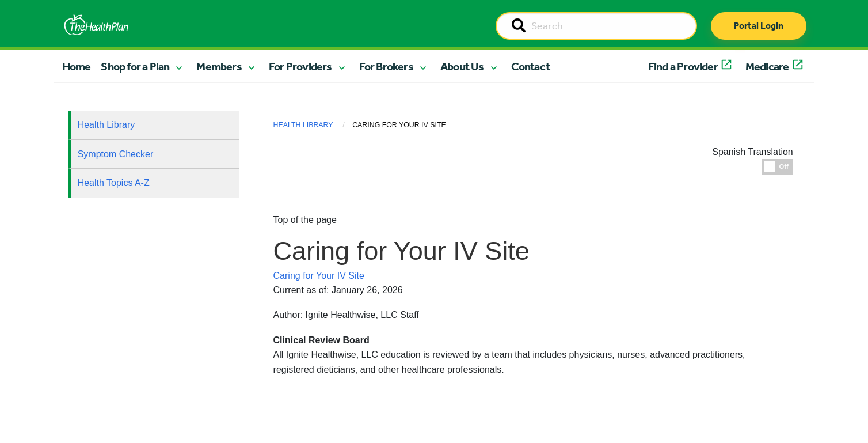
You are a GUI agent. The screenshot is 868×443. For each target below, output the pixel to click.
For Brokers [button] (386, 66)
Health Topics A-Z (114, 183)
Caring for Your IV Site (319, 276)
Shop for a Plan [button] (135, 66)
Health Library (106, 125)
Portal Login (759, 26)
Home (77, 66)
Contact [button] (530, 66)
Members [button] (219, 66)
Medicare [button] (767, 66)
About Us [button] (462, 66)
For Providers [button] (300, 66)
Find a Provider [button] (683, 66)
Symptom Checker (116, 154)
